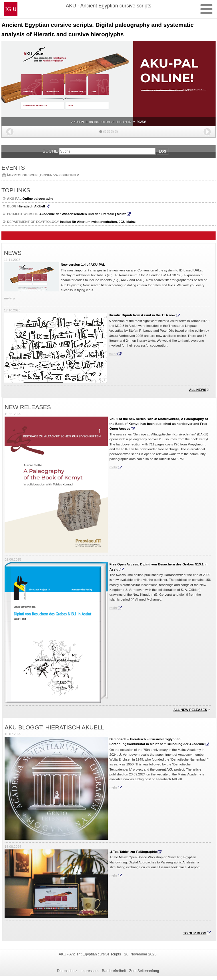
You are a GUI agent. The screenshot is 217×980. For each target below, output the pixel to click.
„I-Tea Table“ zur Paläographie (133, 852)
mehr (8, 298)
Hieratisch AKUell (26, 206)
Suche (50, 151)
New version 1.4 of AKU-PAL (83, 265)
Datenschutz (67, 971)
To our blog (195, 933)
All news (198, 390)
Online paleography (30, 199)
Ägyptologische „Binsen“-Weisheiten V (43, 175)
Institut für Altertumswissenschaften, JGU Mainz (71, 222)
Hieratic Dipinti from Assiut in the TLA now (142, 315)
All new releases (190, 710)
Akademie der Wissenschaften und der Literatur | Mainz (67, 214)
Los (162, 151)
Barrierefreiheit (114, 971)
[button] (10, 132)
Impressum (90, 971)
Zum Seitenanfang (144, 971)
